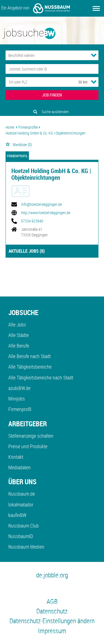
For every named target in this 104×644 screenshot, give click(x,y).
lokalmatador (21, 504)
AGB (52, 601)
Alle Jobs (17, 324)
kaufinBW (17, 515)
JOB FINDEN (52, 95)
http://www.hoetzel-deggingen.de (46, 213)
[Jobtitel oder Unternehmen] (52, 69)
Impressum (52, 631)
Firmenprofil (17, 156)
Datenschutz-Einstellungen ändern (52, 621)
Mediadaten (20, 467)
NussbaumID (21, 536)
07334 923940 (32, 221)
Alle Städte (19, 335)
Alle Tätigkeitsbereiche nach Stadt (41, 377)
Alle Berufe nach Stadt (30, 356)
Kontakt (16, 457)
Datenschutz (52, 611)
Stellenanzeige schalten (31, 436)
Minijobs (17, 399)
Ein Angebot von (36, 8)
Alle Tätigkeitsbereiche (30, 367)
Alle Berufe (19, 346)
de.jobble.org (52, 575)
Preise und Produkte (28, 446)
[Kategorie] (46, 55)
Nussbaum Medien (26, 547)
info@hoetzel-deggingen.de (41, 204)
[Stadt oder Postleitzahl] (37, 82)
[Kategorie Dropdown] (94, 55)
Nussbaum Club (24, 526)
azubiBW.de (19, 388)
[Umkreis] (78, 82)
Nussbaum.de (22, 494)
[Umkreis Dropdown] (94, 82)
